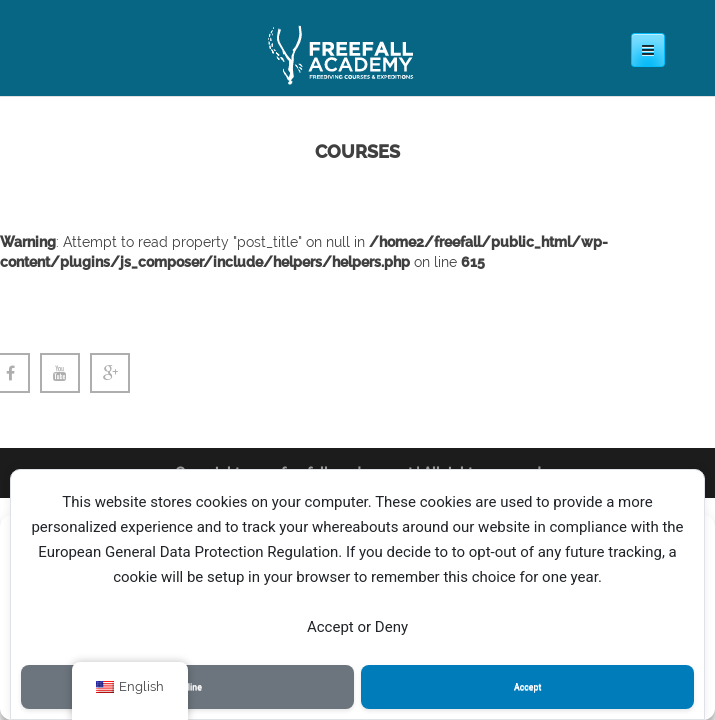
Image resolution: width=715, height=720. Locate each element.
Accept (527, 687)
